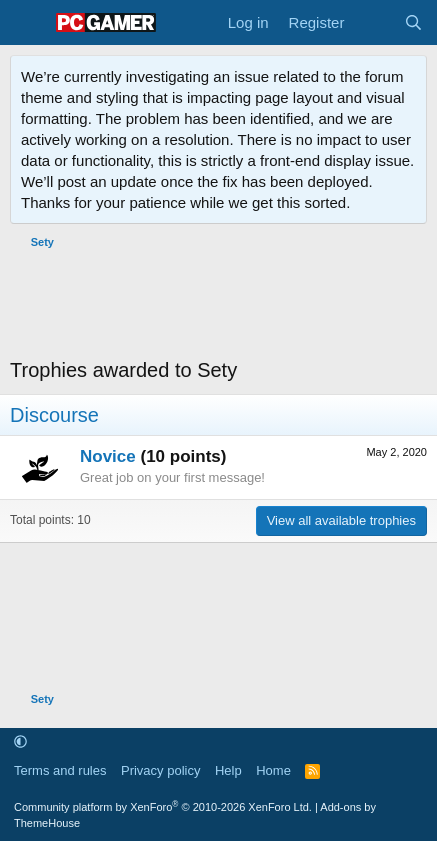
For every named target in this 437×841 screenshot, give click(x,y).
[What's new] (373, 22)
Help (228, 770)
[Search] (413, 22)
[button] (20, 742)
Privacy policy (160, 770)
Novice (108, 456)
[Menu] (27, 23)
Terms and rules (60, 770)
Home (273, 770)
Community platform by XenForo (163, 807)
